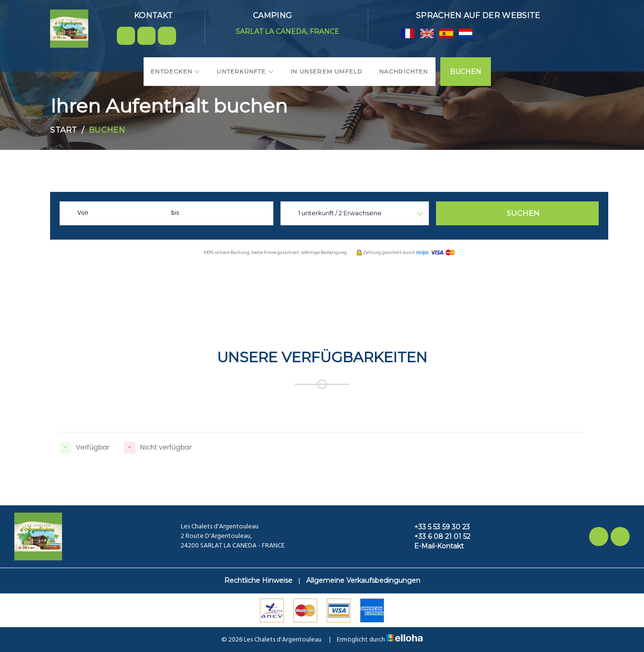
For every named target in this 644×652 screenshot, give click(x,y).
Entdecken (176, 71)
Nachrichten (404, 71)
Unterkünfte (245, 71)
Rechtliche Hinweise (258, 580)
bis (175, 213)
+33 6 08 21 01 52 (437, 536)
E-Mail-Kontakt (433, 546)
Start (64, 130)
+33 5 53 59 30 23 (436, 527)
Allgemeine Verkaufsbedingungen (363, 580)
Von (83, 213)
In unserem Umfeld (327, 71)
